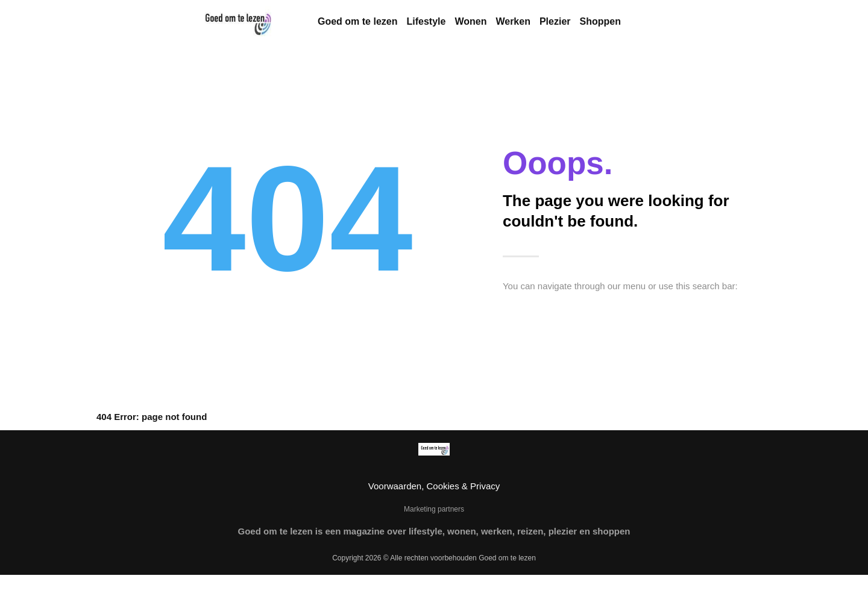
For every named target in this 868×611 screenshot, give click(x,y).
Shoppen (600, 21)
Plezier (555, 21)
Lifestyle (426, 21)
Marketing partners (434, 509)
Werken (513, 21)
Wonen (470, 21)
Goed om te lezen (357, 21)
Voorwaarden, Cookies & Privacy (434, 486)
